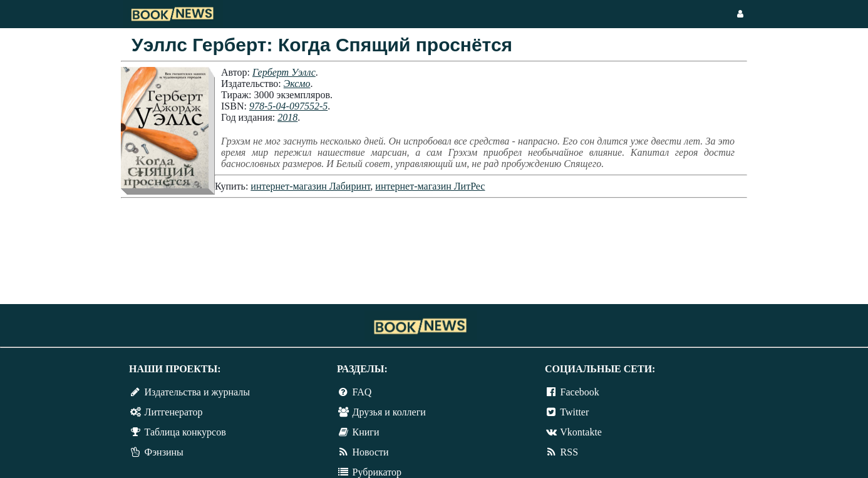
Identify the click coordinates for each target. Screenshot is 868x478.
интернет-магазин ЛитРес (430, 186)
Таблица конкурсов (185, 432)
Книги (366, 432)
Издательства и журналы (197, 392)
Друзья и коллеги (389, 412)
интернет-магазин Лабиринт (310, 186)
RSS (569, 452)
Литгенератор (174, 412)
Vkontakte (581, 432)
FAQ (362, 392)
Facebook (580, 392)
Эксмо (297, 84)
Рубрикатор (377, 472)
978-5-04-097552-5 (288, 106)
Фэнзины (164, 452)
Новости (371, 452)
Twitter (574, 412)
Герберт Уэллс (284, 72)
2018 (287, 117)
